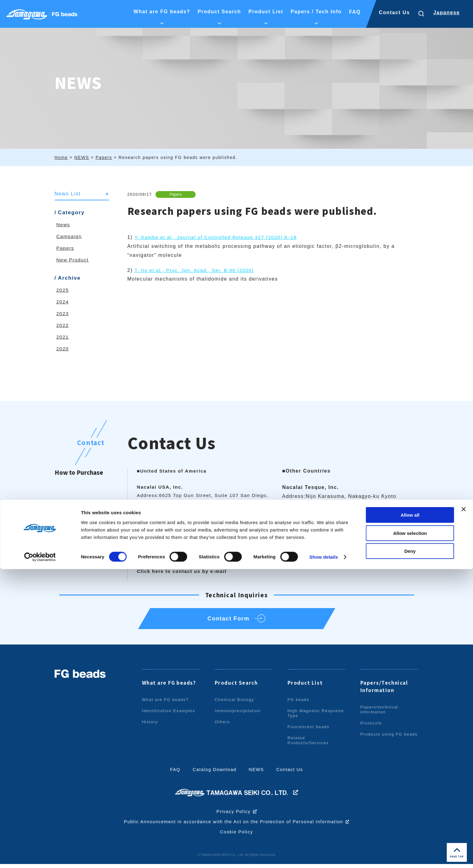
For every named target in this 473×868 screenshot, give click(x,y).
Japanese (446, 13)
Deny (410, 850)
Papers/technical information (380, 714)
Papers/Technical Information (386, 691)
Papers (177, 194)
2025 (63, 290)
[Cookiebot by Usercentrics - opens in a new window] (40, 856)
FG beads (299, 704)
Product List (306, 687)
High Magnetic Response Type (306, 717)
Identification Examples (170, 715)
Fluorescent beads (309, 731)
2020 (63, 349)
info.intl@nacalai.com (328, 523)
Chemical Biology (235, 704)
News (64, 225)
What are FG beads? (171, 687)
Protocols (372, 727)
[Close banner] (463, 808)
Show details (324, 856)
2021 (63, 337)
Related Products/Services (309, 745)
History (150, 726)
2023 (63, 314)
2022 (63, 325)
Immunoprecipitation (239, 715)
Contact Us (394, 13)
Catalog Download (214, 774)
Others (223, 726)
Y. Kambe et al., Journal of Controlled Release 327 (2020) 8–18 (219, 238)
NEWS (257, 774)
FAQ (173, 774)
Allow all (410, 814)
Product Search (237, 687)
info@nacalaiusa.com (180, 537)
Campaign (70, 237)
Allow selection (410, 832)
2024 (63, 302)
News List (68, 194)
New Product (73, 260)
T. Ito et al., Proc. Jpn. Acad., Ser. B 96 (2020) (197, 270)
